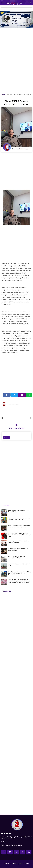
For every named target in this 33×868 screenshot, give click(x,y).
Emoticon (6, 438)
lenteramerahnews (13, 404)
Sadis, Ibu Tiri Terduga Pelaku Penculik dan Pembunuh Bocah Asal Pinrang (19, 519)
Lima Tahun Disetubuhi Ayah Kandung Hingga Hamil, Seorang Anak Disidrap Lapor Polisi (19, 535)
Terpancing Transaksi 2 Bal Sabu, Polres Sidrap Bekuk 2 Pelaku (18, 542)
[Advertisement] (16, 44)
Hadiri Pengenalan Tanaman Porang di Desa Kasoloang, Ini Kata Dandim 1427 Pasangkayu (19, 573)
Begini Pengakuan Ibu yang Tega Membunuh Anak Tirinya (16, 557)
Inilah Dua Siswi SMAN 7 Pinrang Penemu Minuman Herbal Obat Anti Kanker (19, 526)
